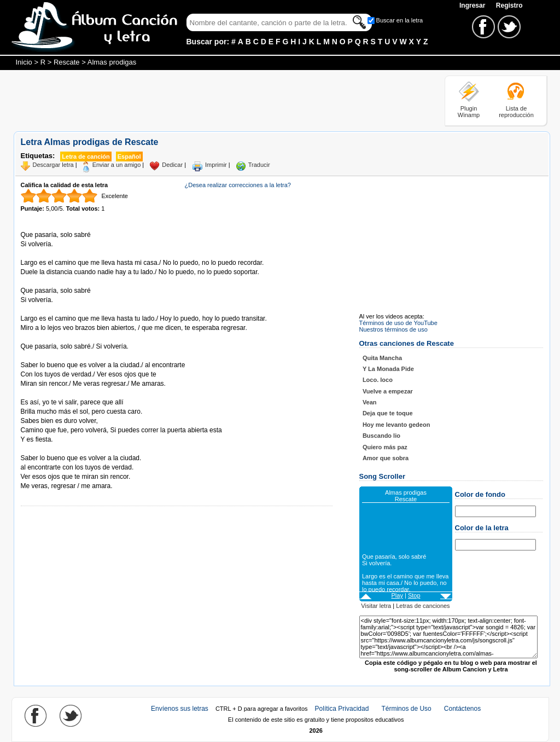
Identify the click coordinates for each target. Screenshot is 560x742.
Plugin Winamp (469, 112)
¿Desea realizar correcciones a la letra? (238, 185)
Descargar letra (53, 165)
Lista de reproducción (516, 112)
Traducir (259, 165)
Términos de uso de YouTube (398, 323)
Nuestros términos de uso (393, 329)
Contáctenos (462, 709)
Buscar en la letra (400, 20)
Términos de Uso (406, 709)
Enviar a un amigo (117, 165)
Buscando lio (381, 436)
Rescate (67, 62)
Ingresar (473, 5)
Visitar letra (376, 606)
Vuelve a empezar (388, 391)
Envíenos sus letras (180, 709)
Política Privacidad (342, 709)
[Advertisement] (213, 100)
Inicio (24, 62)
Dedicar (172, 165)
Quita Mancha (382, 358)
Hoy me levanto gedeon (396, 425)
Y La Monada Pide (388, 369)
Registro (509, 5)
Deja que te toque (388, 413)
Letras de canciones (423, 606)
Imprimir (216, 165)
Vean (370, 402)
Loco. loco (378, 380)
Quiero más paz (385, 447)
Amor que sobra (386, 458)
